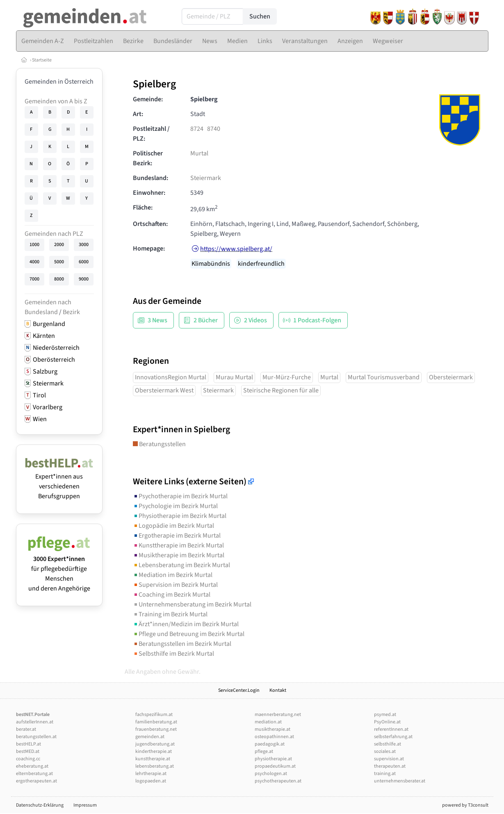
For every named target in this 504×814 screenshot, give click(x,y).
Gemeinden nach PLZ (54, 234)
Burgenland (49, 324)
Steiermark (48, 383)
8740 (214, 129)
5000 (59, 262)
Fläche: (143, 207)
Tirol (39, 395)
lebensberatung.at (155, 766)
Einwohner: (149, 193)
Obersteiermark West (164, 390)
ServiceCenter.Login (239, 690)
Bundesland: (151, 178)
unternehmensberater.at (400, 781)
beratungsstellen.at (36, 737)
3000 (84, 245)
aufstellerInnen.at (35, 722)
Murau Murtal (234, 377)
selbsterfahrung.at (393, 737)
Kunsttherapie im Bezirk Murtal (178, 545)
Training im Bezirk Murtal (170, 614)
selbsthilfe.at (388, 744)
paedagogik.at (270, 744)
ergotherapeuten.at (36, 781)
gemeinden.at (150, 737)
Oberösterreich (54, 360)
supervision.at (389, 759)
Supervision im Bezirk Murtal (175, 585)
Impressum (85, 805)
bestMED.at (28, 751)
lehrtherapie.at (151, 774)
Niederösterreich (56, 348)
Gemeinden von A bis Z (56, 101)
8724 (197, 129)
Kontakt (278, 690)
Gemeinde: (148, 99)
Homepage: (149, 249)
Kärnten (44, 336)
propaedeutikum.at (275, 766)
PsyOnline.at (387, 722)
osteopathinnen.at (274, 737)
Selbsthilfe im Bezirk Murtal (173, 654)
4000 (34, 262)
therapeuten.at (390, 766)
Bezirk (71, 312)
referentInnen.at (391, 729)
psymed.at (385, 715)
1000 (34, 245)
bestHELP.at (29, 744)
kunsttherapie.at (153, 759)
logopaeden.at (151, 781)
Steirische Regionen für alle (281, 390)
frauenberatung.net (156, 729)
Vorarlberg (48, 407)
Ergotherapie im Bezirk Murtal (177, 536)
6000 (84, 262)
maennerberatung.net (278, 715)
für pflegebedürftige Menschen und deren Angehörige (59, 569)
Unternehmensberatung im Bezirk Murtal (192, 604)
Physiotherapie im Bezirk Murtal (180, 516)
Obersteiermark (451, 377)
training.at (385, 774)
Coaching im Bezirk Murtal (172, 595)
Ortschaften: (150, 224)
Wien (40, 419)
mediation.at (268, 722)
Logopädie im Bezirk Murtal (173, 526)
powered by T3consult (465, 805)
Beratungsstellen (159, 444)
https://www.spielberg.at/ (236, 249)
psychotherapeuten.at (278, 781)
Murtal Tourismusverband (384, 377)
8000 (59, 279)
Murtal (199, 153)
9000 (84, 279)
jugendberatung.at (155, 744)
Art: (138, 114)
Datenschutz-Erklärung (40, 805)
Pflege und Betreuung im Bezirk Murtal (189, 634)
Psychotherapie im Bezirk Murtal (180, 496)
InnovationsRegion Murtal (171, 377)
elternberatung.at (34, 774)
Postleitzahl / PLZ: (151, 134)
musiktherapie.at (273, 729)
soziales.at (385, 751)
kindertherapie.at (154, 751)
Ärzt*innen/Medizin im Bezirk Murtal (186, 624)
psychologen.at (271, 774)
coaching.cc (28, 759)
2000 (59, 245)
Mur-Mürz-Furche (287, 377)
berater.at (26, 729)
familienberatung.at (156, 722)
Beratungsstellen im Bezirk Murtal (182, 644)
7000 (34, 279)
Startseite (42, 60)
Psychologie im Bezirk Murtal (175, 506)
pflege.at (264, 751)
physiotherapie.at (273, 759)
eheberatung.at (32, 766)
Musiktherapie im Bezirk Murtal (179, 555)
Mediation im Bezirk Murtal (173, 575)
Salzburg (45, 372)
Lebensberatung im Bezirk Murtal (181, 565)
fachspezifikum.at (154, 715)
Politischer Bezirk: (148, 158)
